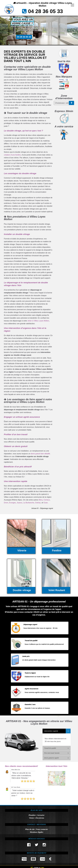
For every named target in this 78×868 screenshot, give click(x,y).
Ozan (46, 503)
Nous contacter (42, 829)
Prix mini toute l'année (52, 753)
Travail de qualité (50, 748)
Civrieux (47, 500)
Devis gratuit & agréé (51, 758)
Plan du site (30, 829)
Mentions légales (37, 832)
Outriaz (38, 503)
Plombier (32, 815)
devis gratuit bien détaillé (40, 454)
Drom (6, 503)
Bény (41, 500)
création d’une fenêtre (12, 155)
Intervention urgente (51, 731)
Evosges (12, 503)
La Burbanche (29, 503)
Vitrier (32, 818)
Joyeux (20, 503)
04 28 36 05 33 (45, 11)
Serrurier (41, 815)
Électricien (40, 818)
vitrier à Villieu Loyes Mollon (38, 321)
